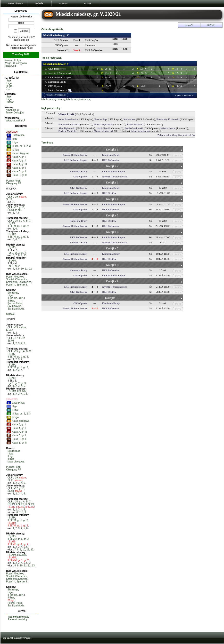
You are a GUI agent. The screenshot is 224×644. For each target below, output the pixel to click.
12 (30, 269)
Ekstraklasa (15, 135)
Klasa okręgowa (18, 153)
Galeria (39, 3)
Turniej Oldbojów (15, 113)
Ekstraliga (13, 293)
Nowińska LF (13, 110)
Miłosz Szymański (103, 124)
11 (26, 269)
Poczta (88, 3)
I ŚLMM (12, 261)
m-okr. (18, 210)
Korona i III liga (13, 60)
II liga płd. (13, 298)
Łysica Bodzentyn (58, 90)
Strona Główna (15, 3)
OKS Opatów (55, 86)
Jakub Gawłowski (134, 128)
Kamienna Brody (57, 82)
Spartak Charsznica (17, 279)
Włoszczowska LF (16, 121)
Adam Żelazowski (140, 131)
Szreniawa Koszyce (17, 579)
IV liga (13, 150)
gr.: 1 (23, 146)
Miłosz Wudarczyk (104, 131)
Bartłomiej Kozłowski (168, 119)
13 (33, 566)
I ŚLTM (11, 234)
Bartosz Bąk (101, 119)
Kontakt (64, 3)
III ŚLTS (30, 504)
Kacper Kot (129, 119)
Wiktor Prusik (66, 114)
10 (25, 255)
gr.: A (22, 221)
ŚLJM (11, 210)
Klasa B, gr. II (16, 171)
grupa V (189, 25)
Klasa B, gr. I (16, 168)
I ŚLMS (12, 247)
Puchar (10, 102)
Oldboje (10, 314)
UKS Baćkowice (57, 69)
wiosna (19, 480)
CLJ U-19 (13, 197)
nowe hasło (27, 48)
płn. (22, 298)
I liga (8, 81)
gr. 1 (11, 253)
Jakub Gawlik (104, 128)
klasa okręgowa (16, 462)
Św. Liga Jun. (15, 306)
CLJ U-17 (13, 207)
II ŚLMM (22, 391)
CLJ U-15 (13, 221)
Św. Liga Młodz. (16, 309)
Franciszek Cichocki (69, 124)
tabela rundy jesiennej (53, 99)
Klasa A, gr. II (16, 161)
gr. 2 (26, 226)
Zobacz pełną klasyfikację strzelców (176, 135)
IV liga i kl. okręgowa (16, 63)
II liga (9, 83)
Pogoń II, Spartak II (17, 285)
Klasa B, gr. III (17, 175)
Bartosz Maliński (67, 131)
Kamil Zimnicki (135, 124)
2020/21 (211, 25)
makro (23, 197)
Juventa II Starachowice (61, 73)
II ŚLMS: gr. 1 (15, 539)
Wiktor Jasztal (168, 128)
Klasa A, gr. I (16, 157)
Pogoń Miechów (15, 277)
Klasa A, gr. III (17, 164)
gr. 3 (23, 253)
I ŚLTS (11, 223)
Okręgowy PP (14, 183)
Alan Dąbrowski (67, 128)
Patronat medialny (18, 619)
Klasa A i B (10, 66)
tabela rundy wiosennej (79, 99)
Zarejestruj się (21, 40)
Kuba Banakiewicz (68, 119)
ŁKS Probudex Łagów (60, 77)
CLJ (8, 89)
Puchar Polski (14, 181)
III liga (9, 86)
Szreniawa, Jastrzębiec (19, 282)
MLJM (18, 491)
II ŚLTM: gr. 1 (15, 226)
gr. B (22, 207)
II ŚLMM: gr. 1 (15, 560)
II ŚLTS (20, 504)
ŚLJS (9, 199)
